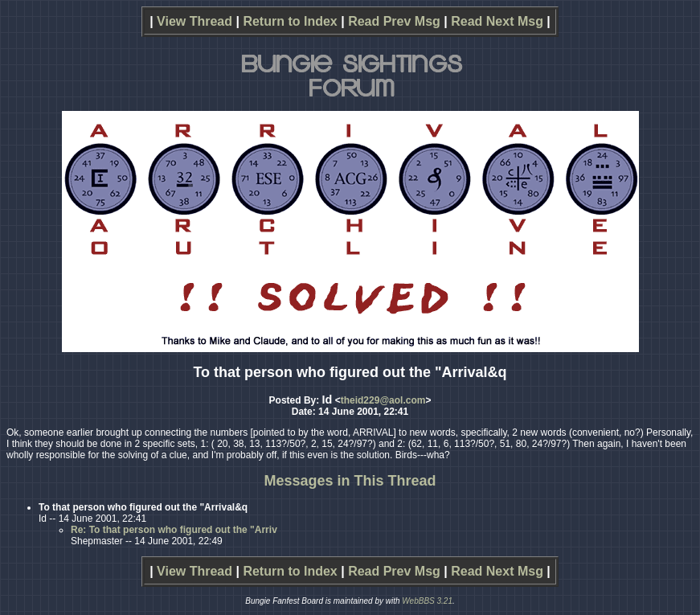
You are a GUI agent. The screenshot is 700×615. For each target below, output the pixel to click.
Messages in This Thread (350, 481)
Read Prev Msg (394, 21)
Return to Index (290, 21)
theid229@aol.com (383, 400)
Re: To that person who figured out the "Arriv (174, 530)
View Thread (194, 21)
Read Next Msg (497, 21)
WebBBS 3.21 (427, 601)
